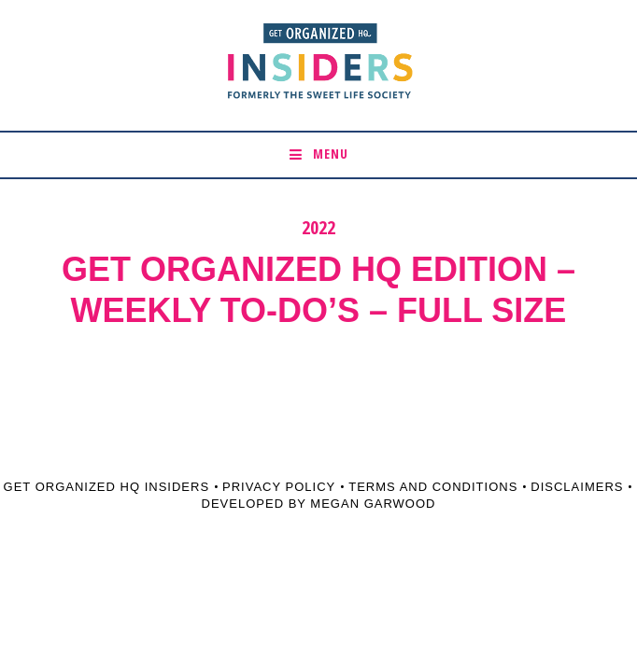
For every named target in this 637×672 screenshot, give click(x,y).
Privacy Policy (279, 487)
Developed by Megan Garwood (319, 504)
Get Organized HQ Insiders (107, 487)
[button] (318, 155)
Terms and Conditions (433, 487)
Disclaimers (577, 487)
